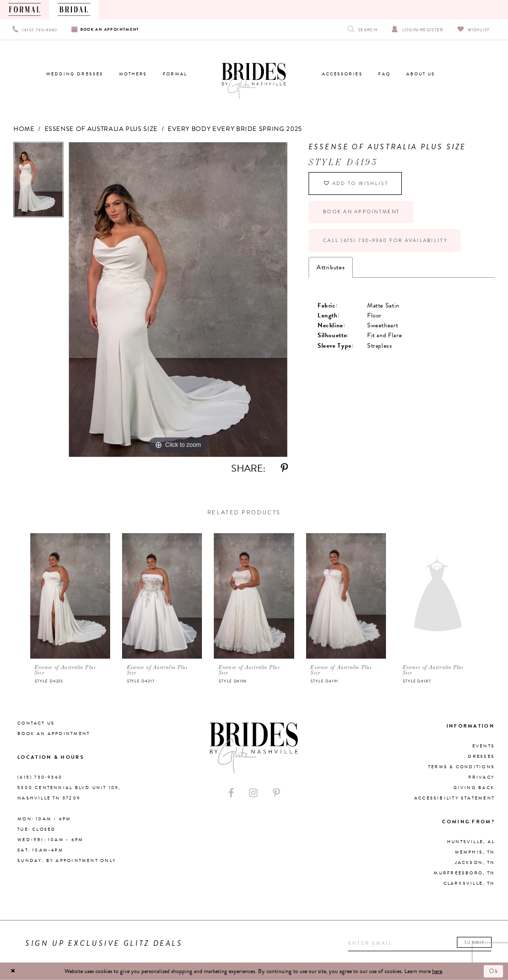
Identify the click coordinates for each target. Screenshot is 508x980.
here (437, 971)
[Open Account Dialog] (417, 30)
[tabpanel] (38, 182)
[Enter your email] (420, 943)
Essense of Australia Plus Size (101, 129)
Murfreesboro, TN (464, 873)
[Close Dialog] (13, 971)
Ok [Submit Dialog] (494, 971)
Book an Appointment (361, 212)
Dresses (481, 756)
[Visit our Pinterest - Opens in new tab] (276, 793)
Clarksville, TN (469, 883)
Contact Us (36, 723)
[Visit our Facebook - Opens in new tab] (231, 793)
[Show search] (363, 30)
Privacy (481, 777)
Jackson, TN (475, 862)
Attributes (331, 267)
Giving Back (474, 788)
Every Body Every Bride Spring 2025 (235, 129)
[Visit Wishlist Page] (474, 30)
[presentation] (70, 596)
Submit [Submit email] (475, 942)
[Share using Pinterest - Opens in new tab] (284, 468)
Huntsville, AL (471, 842)
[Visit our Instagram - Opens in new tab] (253, 793)
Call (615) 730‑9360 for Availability (385, 241)
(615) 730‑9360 (40, 777)
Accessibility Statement (454, 798)
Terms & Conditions (461, 767)
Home (24, 129)
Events (483, 746)
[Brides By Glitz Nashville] (254, 81)
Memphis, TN (475, 852)
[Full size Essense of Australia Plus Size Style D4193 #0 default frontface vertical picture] (178, 300)
